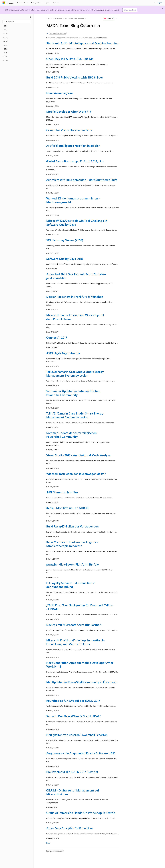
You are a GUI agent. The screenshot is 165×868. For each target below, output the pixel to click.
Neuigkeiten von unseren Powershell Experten (77, 735)
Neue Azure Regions (60, 93)
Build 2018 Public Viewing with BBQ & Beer (75, 77)
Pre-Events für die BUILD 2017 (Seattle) (72, 772)
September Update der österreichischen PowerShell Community (73, 393)
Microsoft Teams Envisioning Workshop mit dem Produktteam (75, 317)
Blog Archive (58, 19)
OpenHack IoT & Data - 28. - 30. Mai (70, 59)
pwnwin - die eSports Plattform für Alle (73, 564)
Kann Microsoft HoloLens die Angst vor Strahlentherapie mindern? (73, 544)
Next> (49, 843)
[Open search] (155, 3)
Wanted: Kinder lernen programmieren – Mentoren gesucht (73, 200)
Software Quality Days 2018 (65, 259)
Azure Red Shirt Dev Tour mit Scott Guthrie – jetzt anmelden (76, 276)
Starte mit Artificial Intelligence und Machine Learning (82, 43)
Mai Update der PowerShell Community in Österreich (82, 682)
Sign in (160, 3)
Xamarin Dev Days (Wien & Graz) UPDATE (74, 716)
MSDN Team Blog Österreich (75, 19)
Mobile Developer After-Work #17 (69, 111)
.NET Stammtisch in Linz (62, 492)
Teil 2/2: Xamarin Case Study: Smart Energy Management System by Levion (75, 373)
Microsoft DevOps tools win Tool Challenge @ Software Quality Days (77, 222)
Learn (49, 19)
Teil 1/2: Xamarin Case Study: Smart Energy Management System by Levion (75, 415)
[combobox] (17, 21)
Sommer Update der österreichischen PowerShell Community (71, 435)
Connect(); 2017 (57, 337)
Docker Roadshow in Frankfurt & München (75, 297)
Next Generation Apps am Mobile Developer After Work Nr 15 (80, 664)
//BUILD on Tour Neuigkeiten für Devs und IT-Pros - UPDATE (80, 607)
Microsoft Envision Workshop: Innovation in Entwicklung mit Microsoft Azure (75, 642)
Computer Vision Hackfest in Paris (69, 130)
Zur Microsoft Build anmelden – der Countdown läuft (82, 180)
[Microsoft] (4, 3)
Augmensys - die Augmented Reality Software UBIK (81, 753)
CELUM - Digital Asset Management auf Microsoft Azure (73, 792)
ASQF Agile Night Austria (63, 353)
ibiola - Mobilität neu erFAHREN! (68, 508)
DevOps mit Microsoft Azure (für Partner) (74, 625)
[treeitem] (17, 26)
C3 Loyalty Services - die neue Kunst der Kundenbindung (71, 585)
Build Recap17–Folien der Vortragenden (72, 526)
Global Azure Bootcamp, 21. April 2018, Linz (75, 161)
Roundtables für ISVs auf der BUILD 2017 (73, 701)
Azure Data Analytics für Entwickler (70, 828)
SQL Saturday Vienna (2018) (65, 240)
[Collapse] (31, 17)
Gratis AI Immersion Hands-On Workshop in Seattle (81, 813)
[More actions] (117, 19)
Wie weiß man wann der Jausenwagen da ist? (76, 474)
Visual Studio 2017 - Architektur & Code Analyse (78, 455)
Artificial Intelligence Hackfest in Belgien (73, 146)
